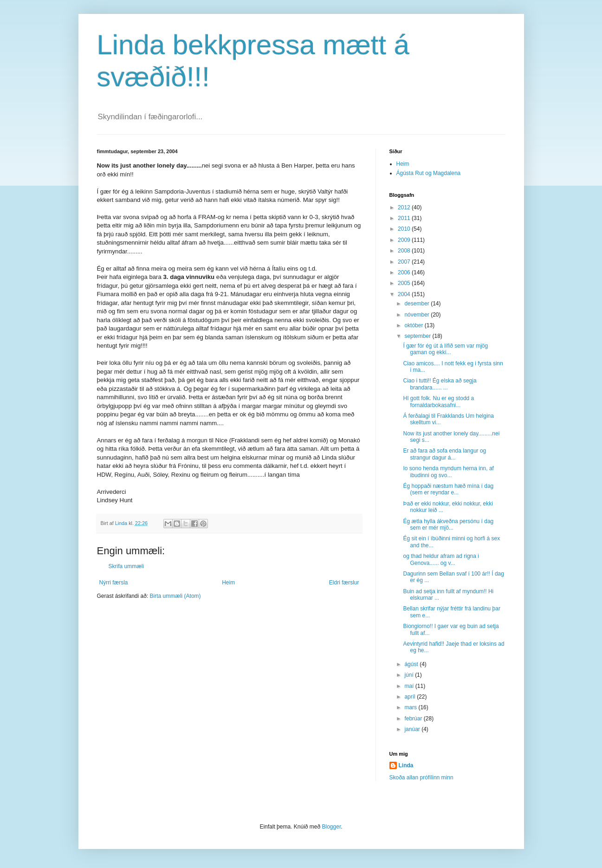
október (414, 325)
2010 (405, 229)
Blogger (332, 827)
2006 (405, 272)
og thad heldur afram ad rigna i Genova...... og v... (441, 559)
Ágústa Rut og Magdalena (429, 173)
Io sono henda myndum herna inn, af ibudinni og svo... (448, 472)
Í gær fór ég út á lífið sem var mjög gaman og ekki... (445, 349)
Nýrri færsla (114, 583)
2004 (405, 294)
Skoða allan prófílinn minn (421, 777)
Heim (228, 583)
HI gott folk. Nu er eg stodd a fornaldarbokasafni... (438, 402)
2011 (405, 218)
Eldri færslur (344, 583)
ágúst (412, 664)
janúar (413, 729)
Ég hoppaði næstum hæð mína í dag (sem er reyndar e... (448, 489)
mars (411, 707)
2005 (405, 283)
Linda (406, 765)
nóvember (418, 315)
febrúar (414, 719)
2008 (405, 251)
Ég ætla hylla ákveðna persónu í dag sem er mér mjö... (448, 525)
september (418, 336)
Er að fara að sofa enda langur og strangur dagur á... (444, 454)
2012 (405, 207)
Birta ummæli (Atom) (175, 596)
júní (410, 675)
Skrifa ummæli (126, 566)
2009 (405, 240)
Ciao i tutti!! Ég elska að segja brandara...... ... (440, 384)
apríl (411, 697)
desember (418, 304)
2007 (405, 262)
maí (410, 686)
